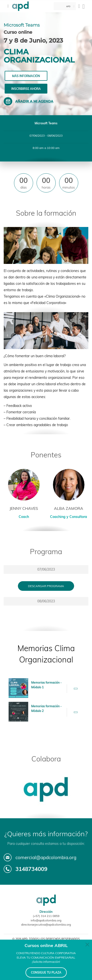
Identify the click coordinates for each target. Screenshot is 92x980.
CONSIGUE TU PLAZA (46, 972)
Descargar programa (46, 586)
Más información (26, 76)
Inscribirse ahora (26, 89)
